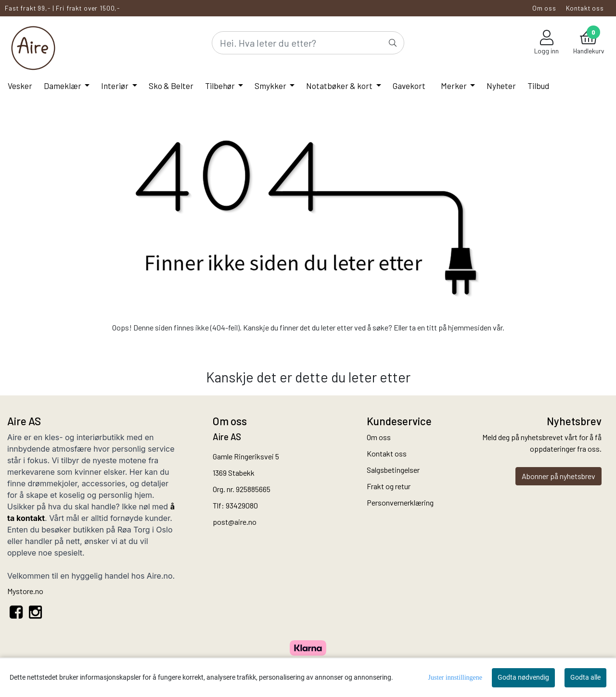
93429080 (242, 505)
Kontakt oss (585, 8)
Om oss (544, 8)
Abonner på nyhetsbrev (558, 476)
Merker (455, 86)
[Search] (308, 43)
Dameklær (63, 86)
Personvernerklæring (400, 502)
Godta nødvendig (523, 677)
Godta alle (585, 677)
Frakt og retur (389, 486)
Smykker (271, 86)
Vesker (20, 86)
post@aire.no (235, 522)
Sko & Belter (171, 86)
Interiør (115, 86)
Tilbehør (221, 86)
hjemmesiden (470, 327)
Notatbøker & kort (340, 86)
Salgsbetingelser (393, 470)
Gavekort (409, 86)
